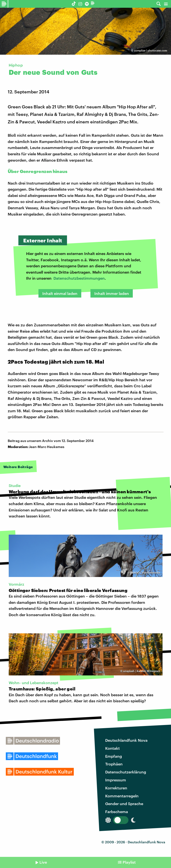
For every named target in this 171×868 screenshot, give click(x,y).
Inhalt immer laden (112, 293)
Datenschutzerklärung (126, 772)
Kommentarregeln (122, 796)
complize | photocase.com (151, 50)
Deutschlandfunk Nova (126, 740)
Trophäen (114, 764)
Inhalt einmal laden (60, 293)
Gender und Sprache (124, 804)
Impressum (116, 780)
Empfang (114, 756)
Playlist (129, 862)
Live (43, 862)
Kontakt (112, 748)
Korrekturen (116, 788)
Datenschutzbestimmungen (79, 278)
